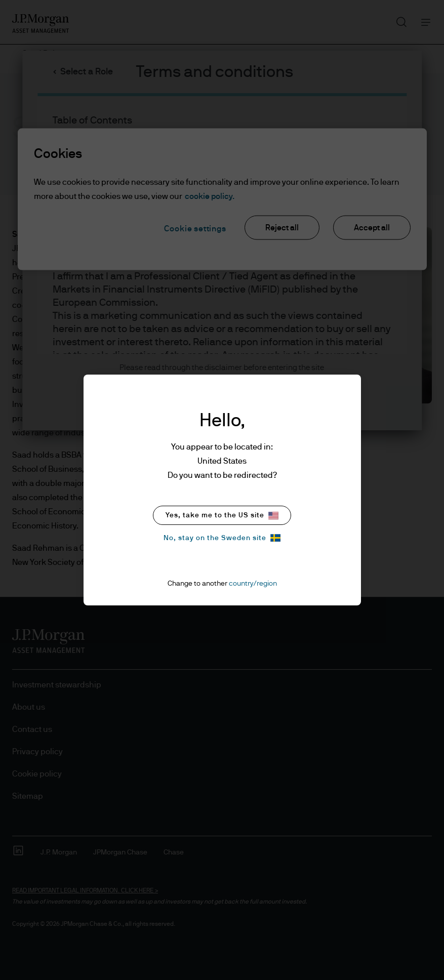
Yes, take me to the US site (222, 516)
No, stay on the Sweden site (222, 538)
